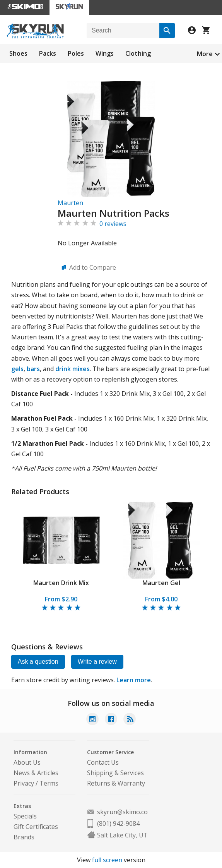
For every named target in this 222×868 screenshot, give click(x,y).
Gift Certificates (36, 827)
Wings (105, 53)
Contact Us (103, 762)
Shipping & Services (115, 773)
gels (17, 369)
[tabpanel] (61, 557)
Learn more (134, 680)
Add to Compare (93, 267)
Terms (49, 783)
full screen (107, 860)
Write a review (97, 662)
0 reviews (113, 224)
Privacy (24, 783)
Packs (48, 53)
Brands (24, 837)
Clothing (138, 53)
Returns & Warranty (116, 783)
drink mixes (73, 369)
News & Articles (36, 773)
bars (33, 369)
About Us (27, 762)
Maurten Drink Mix (61, 583)
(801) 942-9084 (118, 823)
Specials (25, 816)
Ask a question (38, 662)
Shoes (18, 53)
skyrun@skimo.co (122, 812)
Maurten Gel (161, 583)
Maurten (70, 203)
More (205, 54)
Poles (76, 53)
